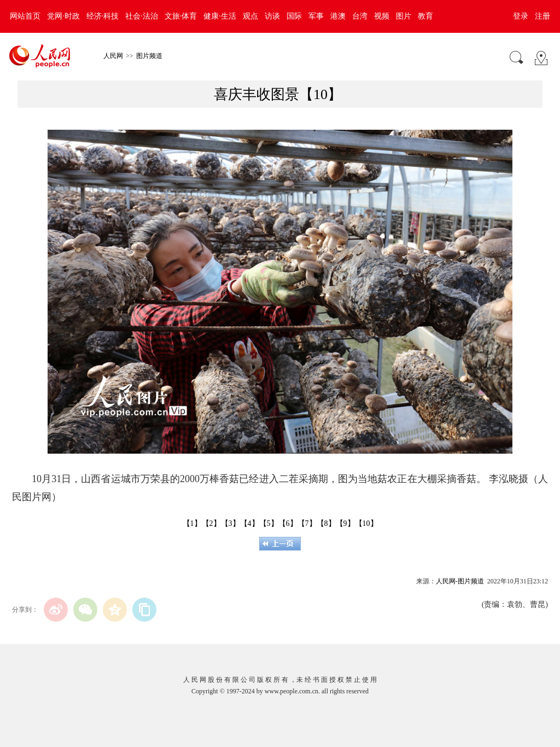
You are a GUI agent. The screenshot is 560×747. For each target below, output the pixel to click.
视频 (382, 16)
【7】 (307, 523)
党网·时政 (63, 16)
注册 (542, 16)
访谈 (272, 16)
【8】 (326, 523)
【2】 (211, 523)
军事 (316, 16)
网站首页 (25, 16)
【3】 (231, 523)
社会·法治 (142, 16)
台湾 (360, 16)
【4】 (250, 523)
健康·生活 (220, 16)
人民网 (113, 56)
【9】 (345, 523)
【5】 (269, 523)
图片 (404, 16)
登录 (521, 16)
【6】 (288, 523)
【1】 (192, 523)
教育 (425, 16)
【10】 (366, 523)
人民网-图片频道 (460, 581)
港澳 (338, 16)
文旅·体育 (181, 16)
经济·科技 (103, 16)
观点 (250, 16)
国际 (294, 16)
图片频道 (149, 56)
